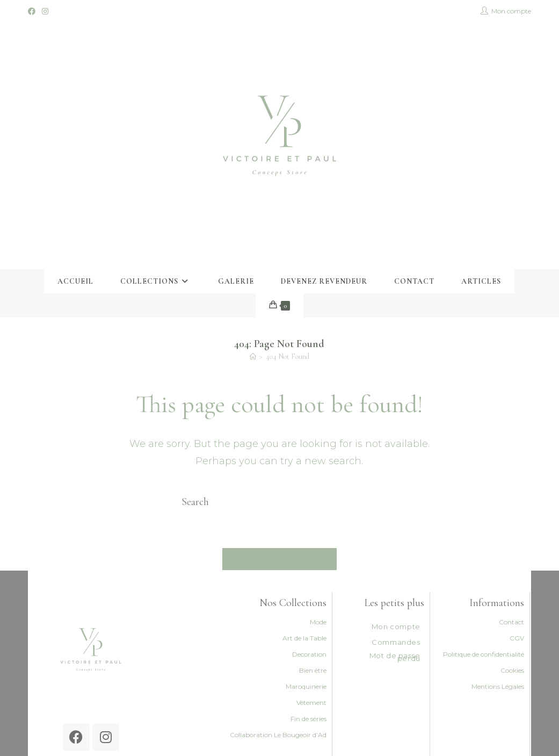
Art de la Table (304, 638)
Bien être (313, 670)
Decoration (309, 654)
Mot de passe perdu (395, 657)
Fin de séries (308, 719)
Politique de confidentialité (484, 654)
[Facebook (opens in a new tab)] (33, 11)
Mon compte (396, 627)
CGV (517, 638)
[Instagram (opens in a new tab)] (45, 11)
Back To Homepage (279, 559)
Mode (318, 622)
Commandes (396, 642)
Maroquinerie (306, 686)
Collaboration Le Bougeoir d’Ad (278, 735)
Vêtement (311, 703)
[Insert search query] (279, 502)
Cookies (512, 670)
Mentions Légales (498, 686)
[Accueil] (253, 357)
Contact (511, 622)
